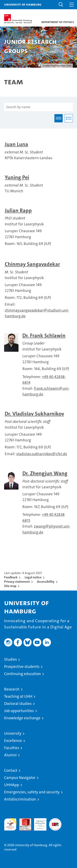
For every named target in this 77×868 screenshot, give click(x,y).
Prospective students (22, 667)
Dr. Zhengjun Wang (45, 473)
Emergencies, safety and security (32, 792)
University (13, 733)
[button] (61, 5)
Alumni (10, 755)
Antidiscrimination (20, 799)
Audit (23, 820)
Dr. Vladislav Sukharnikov (34, 414)
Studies (10, 659)
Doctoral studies (18, 704)
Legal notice (33, 577)
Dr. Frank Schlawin (44, 336)
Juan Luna (16, 144)
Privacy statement (17, 582)
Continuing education (22, 674)
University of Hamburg (23, 4)
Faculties (12, 748)
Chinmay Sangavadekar (32, 264)
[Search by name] (38, 107)
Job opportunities (19, 711)
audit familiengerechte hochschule (10, 824)
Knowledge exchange (22, 718)
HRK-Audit (38, 823)
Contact (11, 770)
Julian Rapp (18, 211)
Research (12, 689)
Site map (10, 586)
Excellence (13, 741)
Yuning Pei (17, 177)
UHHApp (12, 785)
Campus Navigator (20, 778)
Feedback (11, 577)
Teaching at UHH (18, 696)
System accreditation (55, 823)
